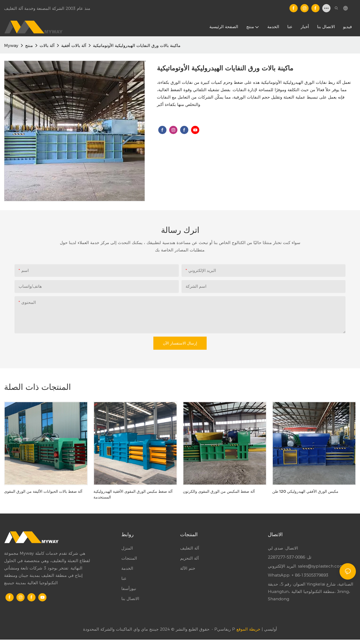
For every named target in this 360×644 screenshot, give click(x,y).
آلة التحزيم (189, 558)
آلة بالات (47, 45)
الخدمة (127, 568)
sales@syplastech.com (321, 566)
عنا (124, 578)
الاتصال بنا (130, 599)
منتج (29, 45)
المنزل (127, 548)
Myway (11, 45)
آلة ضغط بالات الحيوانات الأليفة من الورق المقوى (43, 491)
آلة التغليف (190, 548)
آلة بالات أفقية (74, 45)
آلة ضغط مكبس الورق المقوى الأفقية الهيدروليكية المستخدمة (133, 494)
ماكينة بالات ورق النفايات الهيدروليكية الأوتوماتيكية (137, 45)
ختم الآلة (188, 568)
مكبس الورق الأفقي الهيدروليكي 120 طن (305, 491)
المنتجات (129, 558)
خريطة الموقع (248, 629)
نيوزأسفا (129, 588)
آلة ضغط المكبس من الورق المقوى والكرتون (219, 491)
